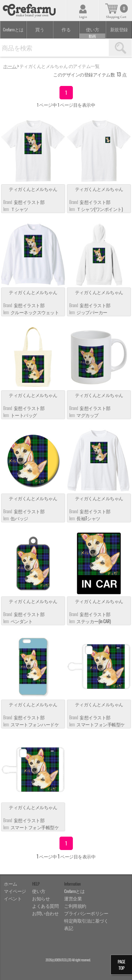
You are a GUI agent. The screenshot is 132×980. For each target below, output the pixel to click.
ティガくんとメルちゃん (33, 189)
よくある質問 (45, 906)
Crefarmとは (13, 29)
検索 (120, 48)
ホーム (11, 884)
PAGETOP (121, 965)
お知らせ (41, 898)
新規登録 (119, 29)
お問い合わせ (45, 913)
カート (116, 10)
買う (40, 29)
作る (66, 29)
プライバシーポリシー (86, 913)
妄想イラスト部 (29, 202)
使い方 (92, 32)
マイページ (15, 891)
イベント (13, 898)
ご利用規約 (75, 906)
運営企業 (73, 898)
